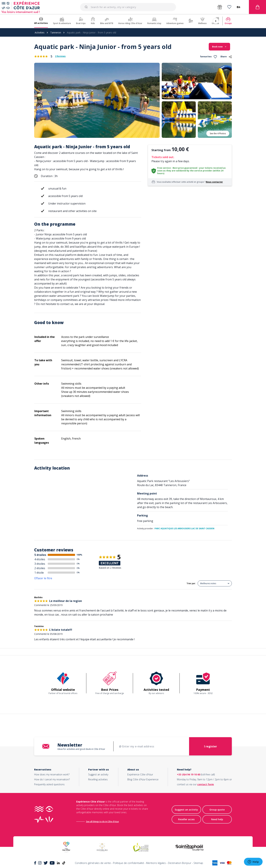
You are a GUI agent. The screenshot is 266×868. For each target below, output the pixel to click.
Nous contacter (214, 182)
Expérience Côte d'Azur (140, 774)
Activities (40, 32)
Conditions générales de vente (93, 863)
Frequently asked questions (49, 784)
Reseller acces (186, 819)
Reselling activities (98, 779)
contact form (206, 784)
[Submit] (87, 7)
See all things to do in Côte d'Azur (102, 822)
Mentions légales (156, 863)
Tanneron (56, 32)
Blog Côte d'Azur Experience (143, 779)
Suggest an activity (98, 774)
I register (211, 746)
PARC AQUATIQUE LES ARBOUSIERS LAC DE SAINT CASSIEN (184, 528)
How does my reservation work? (52, 774)
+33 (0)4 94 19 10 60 (189, 774)
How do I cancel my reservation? (52, 779)
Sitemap (198, 863)
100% (79, 555)
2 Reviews (60, 56)
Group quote (217, 810)
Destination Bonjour (180, 863)
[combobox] (128, 7)
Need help (217, 819)
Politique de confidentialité (128, 863)
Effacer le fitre (43, 578)
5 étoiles (40, 555)
